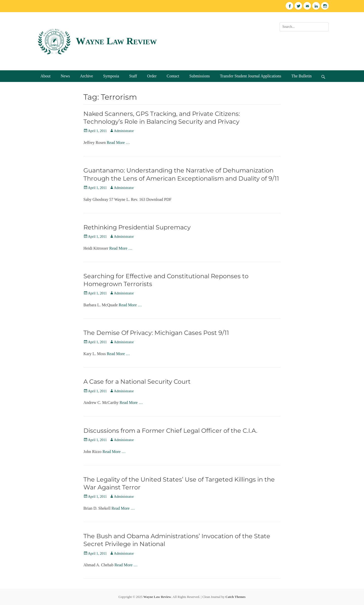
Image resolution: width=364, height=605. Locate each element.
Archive (86, 76)
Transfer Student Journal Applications (251, 76)
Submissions (200, 76)
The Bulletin (301, 76)
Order (152, 76)
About (45, 76)
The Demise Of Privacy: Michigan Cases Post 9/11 (156, 333)
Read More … (118, 143)
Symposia (111, 76)
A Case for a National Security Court (137, 382)
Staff (133, 76)
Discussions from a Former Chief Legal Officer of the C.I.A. (170, 431)
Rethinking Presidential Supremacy (137, 227)
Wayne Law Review (116, 41)
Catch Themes (236, 597)
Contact (173, 76)
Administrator (124, 131)
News (65, 76)
